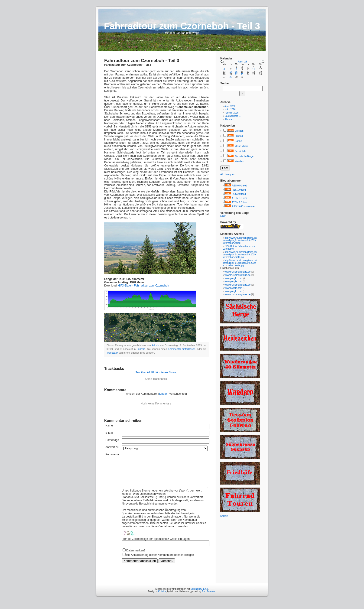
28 (231, 77)
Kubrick (162, 598)
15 (236, 72)
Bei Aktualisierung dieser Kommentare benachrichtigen (160, 562)
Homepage (112, 440)
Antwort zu (112, 447)
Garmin (239, 141)
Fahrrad (141, 349)
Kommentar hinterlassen (182, 349)
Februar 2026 (231, 113)
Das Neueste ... (232, 116)
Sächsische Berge (244, 156)
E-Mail (109, 433)
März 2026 (230, 109)
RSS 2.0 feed (239, 194)
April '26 (242, 62)
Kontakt (224, 516)
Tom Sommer (209, 598)
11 (254, 69)
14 (231, 72)
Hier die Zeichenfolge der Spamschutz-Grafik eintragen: (156, 546)
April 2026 (230, 106)
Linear (163, 394)
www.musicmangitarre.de (237, 272)
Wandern (239, 161)
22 (236, 74)
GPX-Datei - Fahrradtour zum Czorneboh (144, 286)
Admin (155, 345)
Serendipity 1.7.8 (199, 596)
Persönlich (240, 151)
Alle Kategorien (228, 174)
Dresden (239, 131)
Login (223, 216)
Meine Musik (241, 146)
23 (242, 74)
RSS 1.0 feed (239, 190)
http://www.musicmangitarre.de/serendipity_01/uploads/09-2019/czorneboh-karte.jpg (240, 263)
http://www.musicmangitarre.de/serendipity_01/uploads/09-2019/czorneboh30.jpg (240, 240)
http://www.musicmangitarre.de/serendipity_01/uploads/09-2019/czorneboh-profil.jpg (240, 255)
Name (109, 426)
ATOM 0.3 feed (240, 198)
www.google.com (233, 278)
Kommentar (113, 454)
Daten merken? (136, 557)
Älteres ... (229, 119)
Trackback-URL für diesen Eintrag (156, 372)
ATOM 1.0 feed (240, 202)
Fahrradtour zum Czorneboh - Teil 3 (142, 60)
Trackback (112, 353)
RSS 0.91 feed (239, 186)
